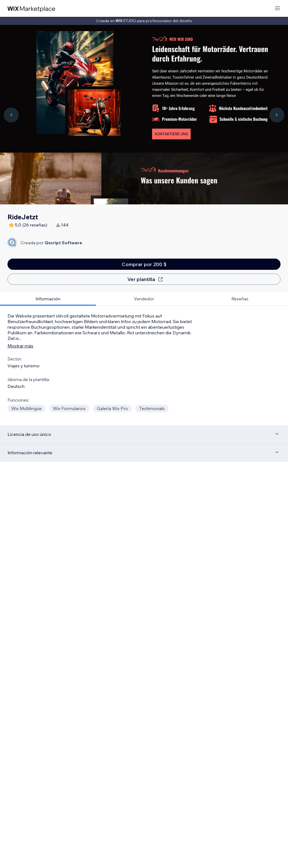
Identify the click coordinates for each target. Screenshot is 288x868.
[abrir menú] (277, 9)
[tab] (48, 299)
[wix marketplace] (31, 9)
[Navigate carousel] (11, 115)
